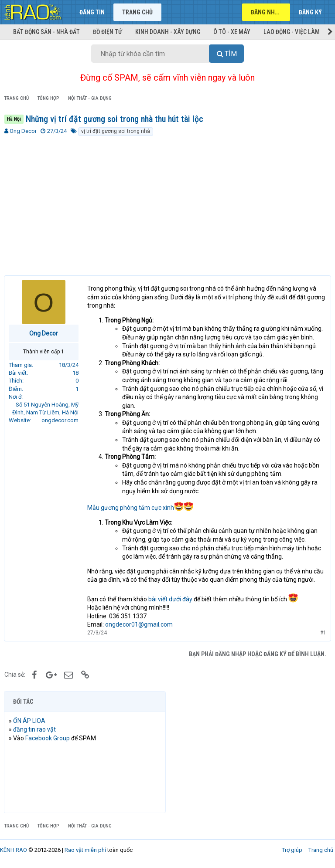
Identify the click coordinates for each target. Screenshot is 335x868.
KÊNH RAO (14, 850)
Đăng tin (92, 12)
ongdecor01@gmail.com (139, 624)
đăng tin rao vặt (35, 729)
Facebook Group (48, 738)
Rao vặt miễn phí (85, 850)
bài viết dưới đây (171, 599)
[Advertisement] (167, 202)
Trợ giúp (292, 850)
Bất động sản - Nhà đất (46, 32)
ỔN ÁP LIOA (30, 721)
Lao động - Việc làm (292, 32)
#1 (323, 633)
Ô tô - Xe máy (232, 32)
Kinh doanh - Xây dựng (168, 32)
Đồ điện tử (108, 32)
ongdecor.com (60, 420)
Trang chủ (137, 12)
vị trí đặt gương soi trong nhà (116, 131)
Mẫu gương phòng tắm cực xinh (141, 508)
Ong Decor (23, 131)
